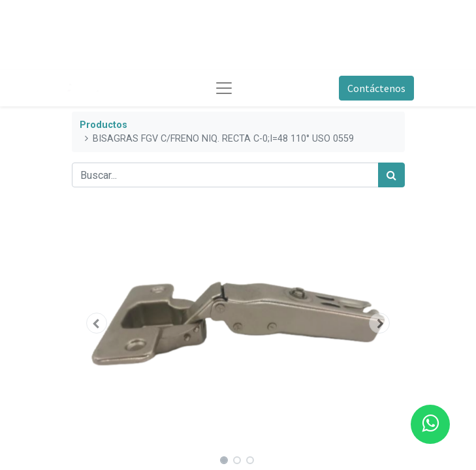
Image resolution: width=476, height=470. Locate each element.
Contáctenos (376, 88)
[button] (97, 323)
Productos (103, 125)
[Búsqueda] (391, 175)
